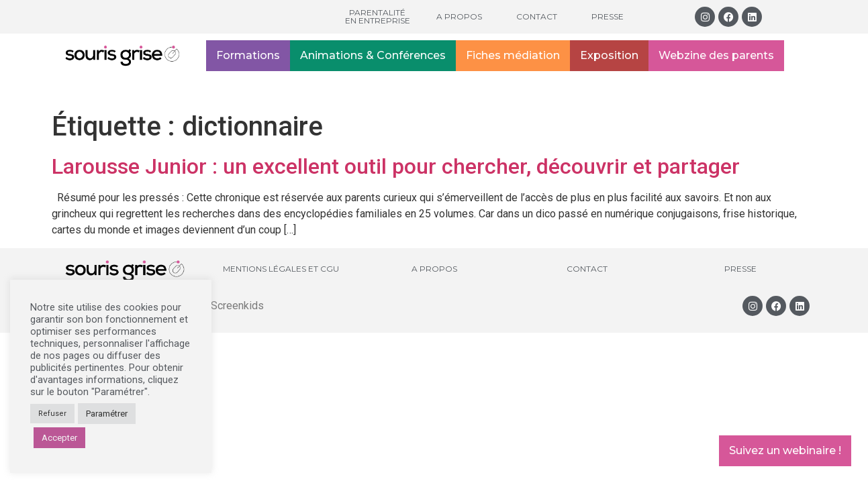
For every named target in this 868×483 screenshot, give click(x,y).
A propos (459, 16)
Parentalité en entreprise (378, 16)
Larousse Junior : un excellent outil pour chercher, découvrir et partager (396, 166)
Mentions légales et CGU (281, 269)
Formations (248, 55)
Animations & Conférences (373, 55)
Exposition (609, 55)
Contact (537, 16)
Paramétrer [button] (107, 414)
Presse (608, 16)
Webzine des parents (716, 55)
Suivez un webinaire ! (785, 450)
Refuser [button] (52, 414)
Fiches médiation (513, 55)
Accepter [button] (59, 438)
